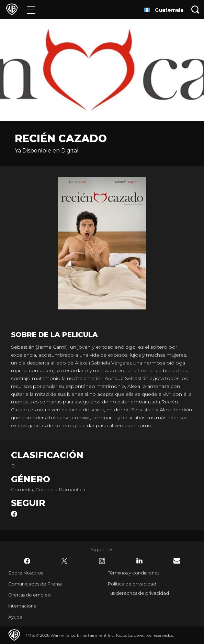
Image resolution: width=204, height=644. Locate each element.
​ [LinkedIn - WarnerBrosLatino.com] (139, 561)
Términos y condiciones (134, 573)
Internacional (23, 606)
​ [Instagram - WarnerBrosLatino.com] (102, 561)
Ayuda (15, 617)
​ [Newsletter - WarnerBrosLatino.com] (177, 561)
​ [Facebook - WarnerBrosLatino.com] (27, 561)
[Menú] (31, 9)
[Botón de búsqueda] (195, 9)
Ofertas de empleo (30, 595)
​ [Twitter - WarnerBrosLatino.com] (65, 561)
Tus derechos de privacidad (138, 593)
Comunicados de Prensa (35, 584)
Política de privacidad (132, 584)
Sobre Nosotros (26, 573)
